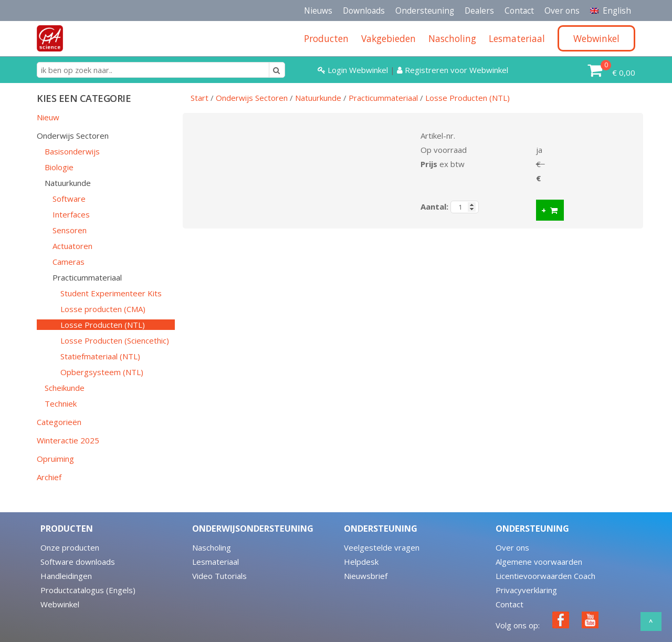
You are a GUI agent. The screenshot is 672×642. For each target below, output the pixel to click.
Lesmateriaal (216, 562)
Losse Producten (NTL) (103, 325)
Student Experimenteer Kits (111, 293)
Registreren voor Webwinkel (453, 70)
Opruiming (55, 459)
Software (69, 199)
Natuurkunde (68, 183)
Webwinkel (60, 604)
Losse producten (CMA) (103, 309)
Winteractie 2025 (68, 440)
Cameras (69, 262)
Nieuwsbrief (366, 576)
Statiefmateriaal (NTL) (100, 356)
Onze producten (70, 547)
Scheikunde (65, 388)
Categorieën (59, 422)
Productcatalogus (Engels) (88, 590)
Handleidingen (66, 576)
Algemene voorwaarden (539, 562)
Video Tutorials (219, 576)
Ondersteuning (425, 11)
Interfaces (71, 214)
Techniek (61, 403)
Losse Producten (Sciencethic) (115, 340)
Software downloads (78, 562)
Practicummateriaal (87, 277)
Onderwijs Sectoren (73, 136)
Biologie (59, 167)
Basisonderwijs (72, 151)
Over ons (562, 11)
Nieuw (48, 117)
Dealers (479, 11)
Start (199, 98)
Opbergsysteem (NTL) (102, 372)
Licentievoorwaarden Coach (545, 576)
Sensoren (70, 230)
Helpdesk (361, 562)
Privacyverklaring (526, 590)
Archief (49, 477)
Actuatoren (72, 246)
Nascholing (212, 547)
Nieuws (318, 11)
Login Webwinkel (354, 70)
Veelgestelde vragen (382, 547)
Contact (519, 11)
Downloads (364, 11)
